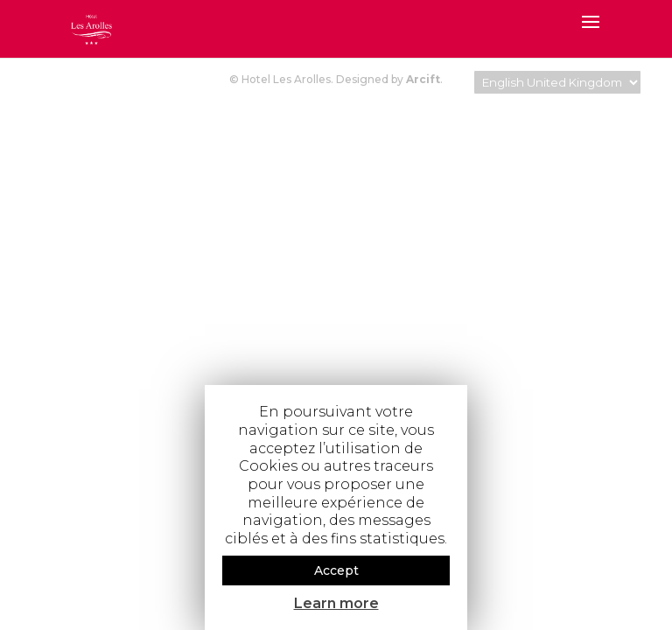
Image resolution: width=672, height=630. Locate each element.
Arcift (423, 79)
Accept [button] (336, 570)
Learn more (336, 603)
